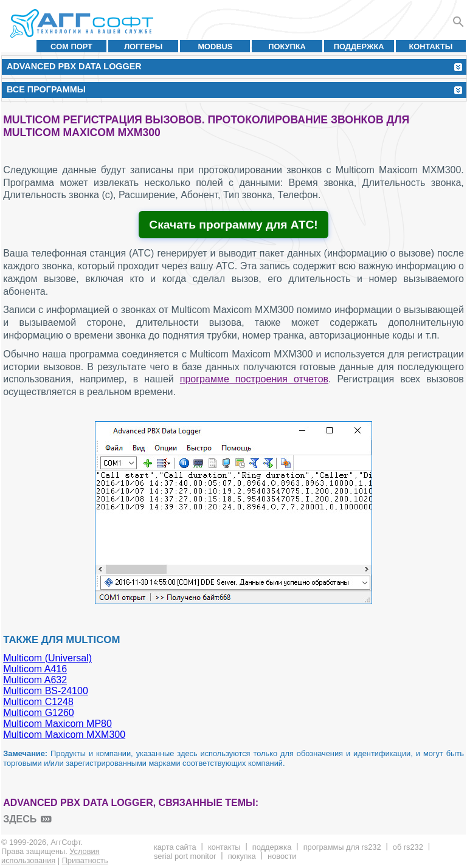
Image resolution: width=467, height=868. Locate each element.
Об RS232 (408, 847)
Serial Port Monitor (185, 856)
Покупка (287, 46)
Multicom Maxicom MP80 (57, 724)
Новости (282, 856)
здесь (20, 819)
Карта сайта (175, 847)
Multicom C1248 (38, 702)
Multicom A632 (35, 680)
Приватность (85, 860)
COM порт (71, 46)
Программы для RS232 (342, 847)
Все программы (46, 89)
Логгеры (143, 46)
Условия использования (50, 856)
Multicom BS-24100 (46, 691)
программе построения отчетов (254, 379)
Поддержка (359, 46)
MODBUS (215, 46)
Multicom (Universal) (47, 658)
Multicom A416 (35, 669)
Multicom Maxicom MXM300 (64, 735)
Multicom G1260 (39, 713)
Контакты (431, 46)
